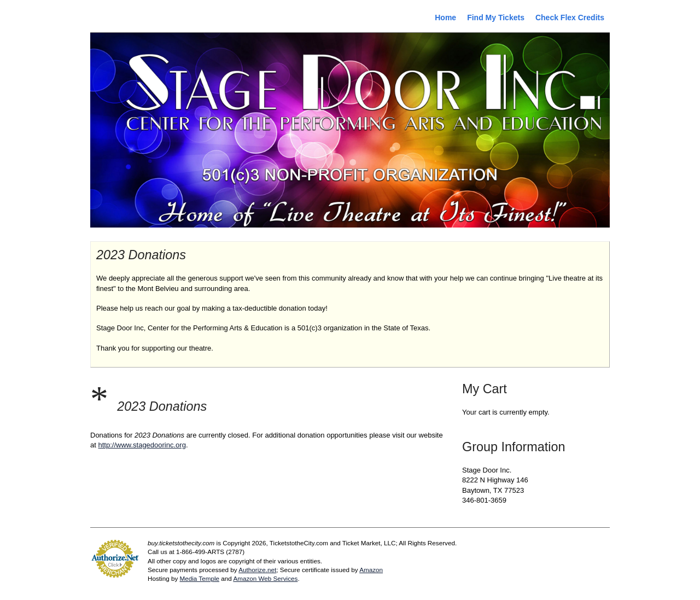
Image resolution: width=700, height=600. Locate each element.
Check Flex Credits (570, 18)
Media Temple (199, 578)
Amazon (371, 570)
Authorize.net (257, 570)
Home (445, 18)
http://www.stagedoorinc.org (142, 445)
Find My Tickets (496, 18)
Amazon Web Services (265, 578)
